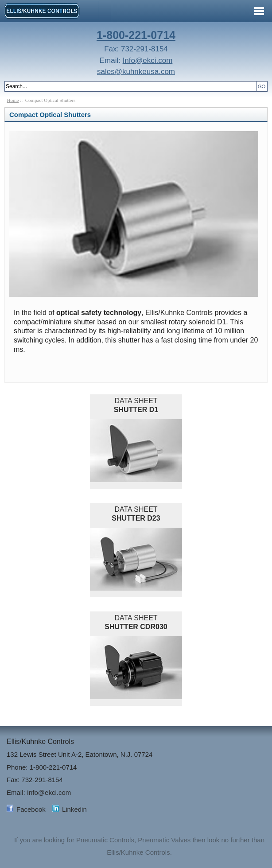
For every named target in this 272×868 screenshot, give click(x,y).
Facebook (31, 809)
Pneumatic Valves (164, 840)
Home (13, 100)
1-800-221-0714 (136, 35)
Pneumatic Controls (105, 840)
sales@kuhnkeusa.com (136, 72)
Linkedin (74, 809)
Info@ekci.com (148, 60)
